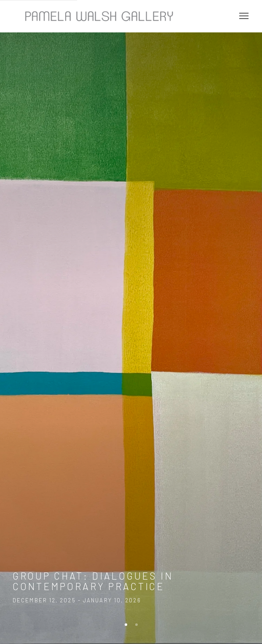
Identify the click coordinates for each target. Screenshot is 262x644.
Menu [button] (243, 16)
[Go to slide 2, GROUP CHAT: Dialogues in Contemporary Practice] (136, 625)
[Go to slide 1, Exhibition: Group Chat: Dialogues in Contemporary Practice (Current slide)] (126, 625)
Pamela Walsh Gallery (97, 16)
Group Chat (131, 322)
